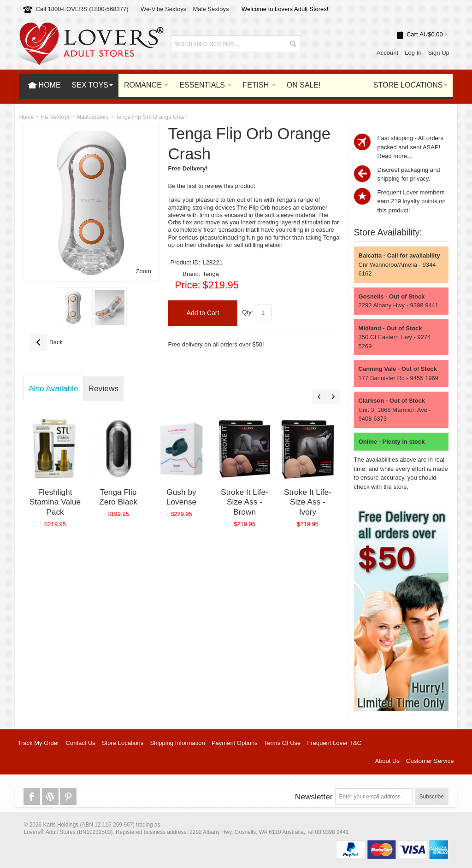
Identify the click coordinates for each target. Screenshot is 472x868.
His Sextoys (55, 117)
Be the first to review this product (212, 186)
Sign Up (439, 53)
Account (387, 53)
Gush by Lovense (182, 497)
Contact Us (81, 743)
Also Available (53, 388)
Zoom (144, 271)
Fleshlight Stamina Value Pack (55, 502)
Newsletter (314, 797)
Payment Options (235, 743)
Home (27, 117)
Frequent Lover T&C (334, 743)
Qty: (248, 313)
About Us (387, 761)
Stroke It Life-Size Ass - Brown (245, 502)
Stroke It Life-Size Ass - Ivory (308, 502)
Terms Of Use (282, 743)
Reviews (103, 388)
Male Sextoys (211, 9)
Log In (413, 53)
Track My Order (39, 743)
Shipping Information (178, 743)
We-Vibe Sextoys (163, 9)
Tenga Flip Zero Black (118, 497)
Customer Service (430, 761)
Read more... (395, 156)
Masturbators (92, 117)
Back (47, 342)
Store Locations (123, 743)
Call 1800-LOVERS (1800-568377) (82, 9)
